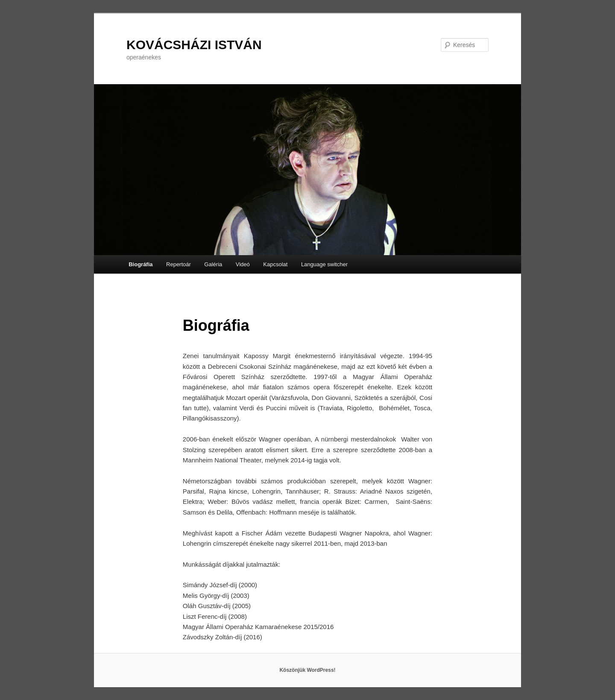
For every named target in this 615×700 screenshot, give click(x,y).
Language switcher (324, 264)
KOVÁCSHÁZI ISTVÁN (194, 45)
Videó (243, 264)
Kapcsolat (275, 264)
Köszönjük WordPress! (307, 670)
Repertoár (179, 264)
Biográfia (141, 264)
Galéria (213, 264)
